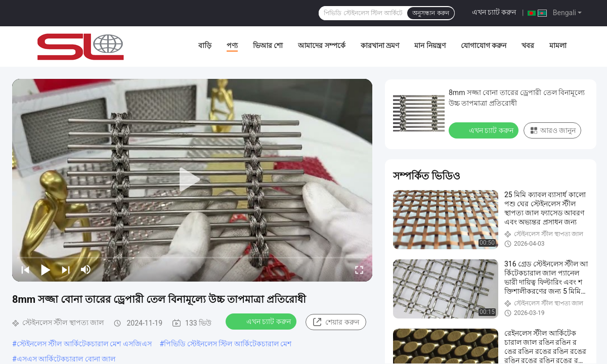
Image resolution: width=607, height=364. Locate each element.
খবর (528, 45)
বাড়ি (205, 45)
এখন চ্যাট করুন (494, 12)
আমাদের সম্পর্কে (321, 45)
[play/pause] (46, 269)
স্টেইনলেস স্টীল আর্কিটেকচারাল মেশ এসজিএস (84, 344)
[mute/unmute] (86, 269)
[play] (192, 180)
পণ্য (232, 45)
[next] (66, 269)
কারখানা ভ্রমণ (380, 45)
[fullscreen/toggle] (359, 269)
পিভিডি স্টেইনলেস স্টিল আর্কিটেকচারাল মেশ (228, 344)
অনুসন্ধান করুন (430, 13)
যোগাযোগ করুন (484, 45)
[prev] (25, 269)
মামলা (558, 45)
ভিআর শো (268, 45)
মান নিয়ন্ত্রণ (430, 45)
